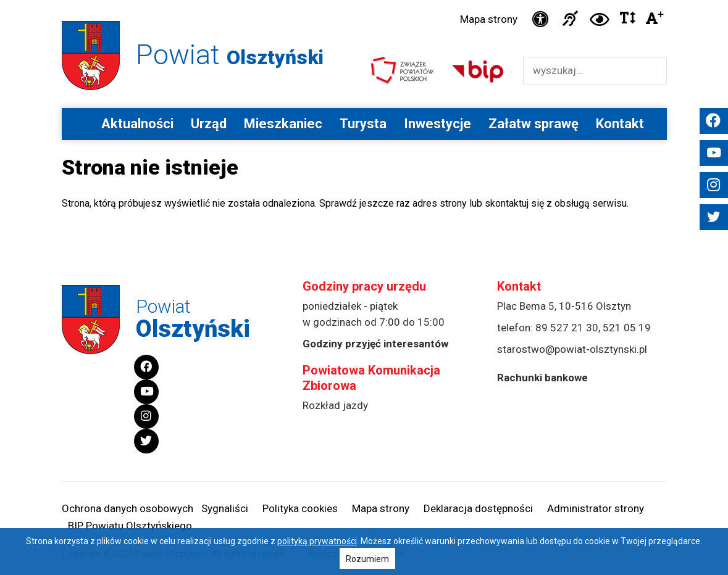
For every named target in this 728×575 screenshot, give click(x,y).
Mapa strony (489, 19)
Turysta (363, 124)
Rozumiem (367, 559)
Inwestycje (437, 124)
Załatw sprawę (533, 124)
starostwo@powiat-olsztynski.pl (572, 349)
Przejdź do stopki (364, 0)
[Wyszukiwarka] (582, 71)
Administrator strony (596, 508)
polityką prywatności (317, 541)
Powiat (230, 55)
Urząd (209, 124)
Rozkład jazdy (335, 405)
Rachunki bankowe (542, 378)
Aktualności (137, 124)
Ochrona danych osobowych (128, 508)
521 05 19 (627, 328)
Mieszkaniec (283, 124)
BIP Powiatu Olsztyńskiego (130, 526)
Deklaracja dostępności (478, 508)
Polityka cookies (300, 508)
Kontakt (620, 124)
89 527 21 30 (567, 328)
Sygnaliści (225, 508)
